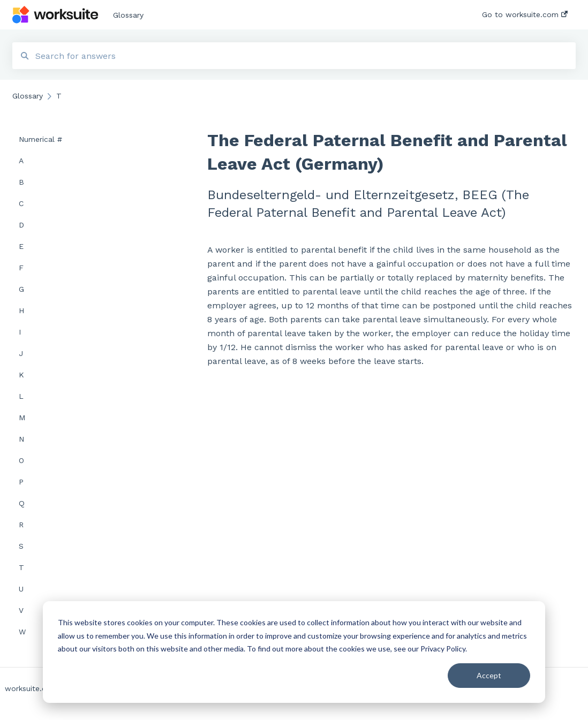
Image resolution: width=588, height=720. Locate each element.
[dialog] (294, 652)
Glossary (128, 15)
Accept (489, 675)
